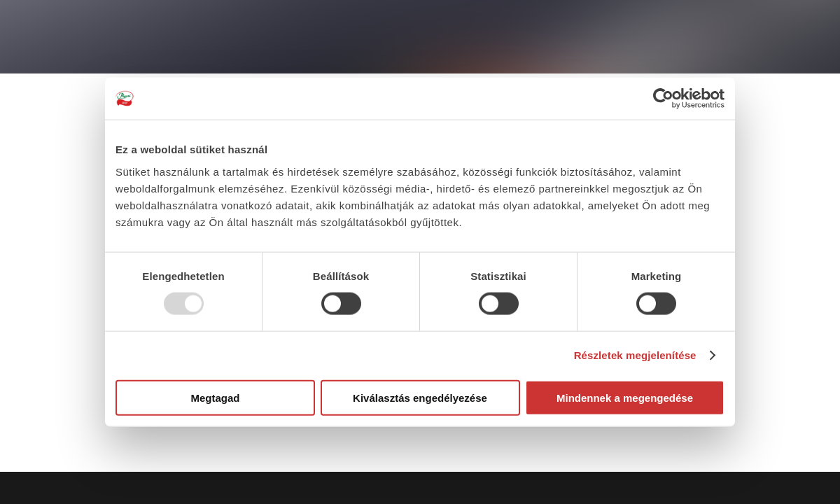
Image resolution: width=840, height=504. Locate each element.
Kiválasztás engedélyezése (420, 397)
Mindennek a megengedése (625, 397)
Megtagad (215, 397)
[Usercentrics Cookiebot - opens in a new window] (663, 99)
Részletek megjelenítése (635, 355)
